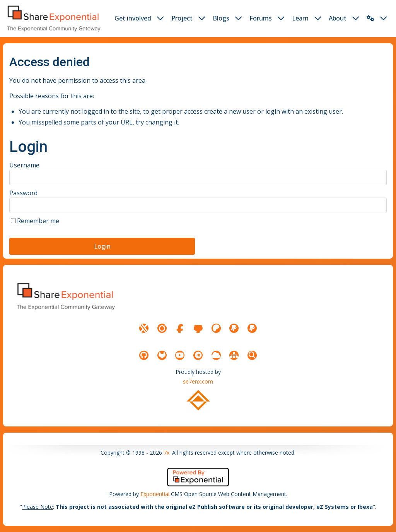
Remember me (38, 221)
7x (166, 453)
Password (23, 193)
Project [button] (182, 18)
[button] (370, 18)
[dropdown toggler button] (160, 18)
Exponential (155, 494)
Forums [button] (261, 18)
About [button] (338, 18)
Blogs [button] (221, 18)
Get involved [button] (133, 18)
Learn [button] (300, 18)
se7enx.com (198, 381)
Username (24, 165)
